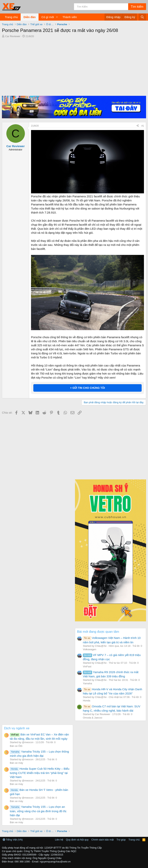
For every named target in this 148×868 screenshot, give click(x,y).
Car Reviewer (13, 36)
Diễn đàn (30, 17)
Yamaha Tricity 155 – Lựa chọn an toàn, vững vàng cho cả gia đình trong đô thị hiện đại (38, 811)
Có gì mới (48, 17)
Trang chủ (11, 17)
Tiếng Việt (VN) (13, 840)
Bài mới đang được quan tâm (98, 632)
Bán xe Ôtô (16, 746)
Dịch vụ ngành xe (17, 728)
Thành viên (70, 17)
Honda (87, 701)
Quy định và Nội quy (77, 840)
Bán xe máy (16, 763)
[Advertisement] (74, 67)
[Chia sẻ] (138, 126)
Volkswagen (90, 649)
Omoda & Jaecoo (92, 718)
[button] (57, 17)
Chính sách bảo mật (103, 840)
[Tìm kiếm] (101, 7)
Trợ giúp (121, 840)
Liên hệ (59, 840)
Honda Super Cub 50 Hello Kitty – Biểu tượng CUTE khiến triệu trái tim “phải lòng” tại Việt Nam (40, 773)
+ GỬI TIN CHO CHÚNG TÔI (88, 388)
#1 (143, 126)
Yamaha (87, 683)
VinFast (87, 666)
